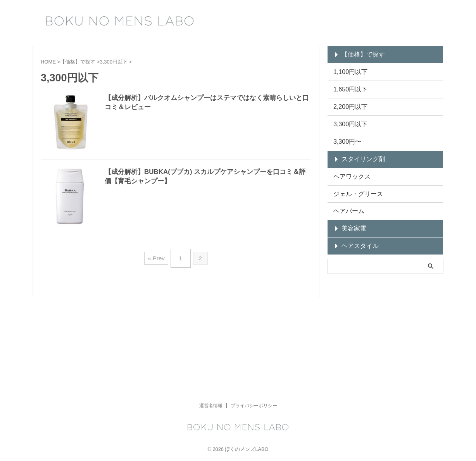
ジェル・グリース (354, 181)
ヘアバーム (346, 197)
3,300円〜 (345, 133)
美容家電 (350, 212)
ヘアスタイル (355, 228)
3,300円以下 (347, 117)
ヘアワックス (348, 165)
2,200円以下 (347, 101)
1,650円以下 (347, 85)
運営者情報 (211, 310)
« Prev (158, 255)
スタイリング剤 (358, 149)
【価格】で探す (358, 54)
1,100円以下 (347, 70)
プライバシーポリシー (254, 310)
